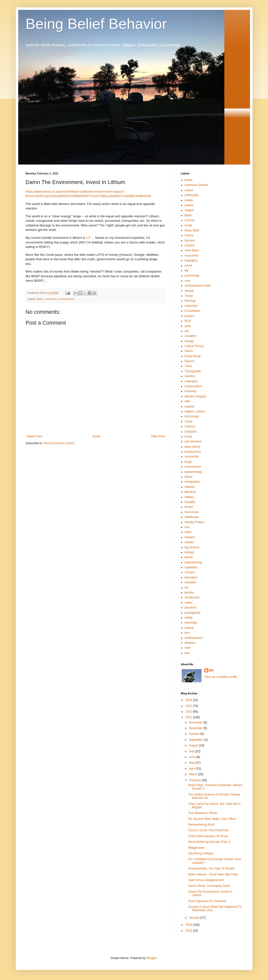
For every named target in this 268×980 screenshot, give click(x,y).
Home (96, 436)
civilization (191, 381)
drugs (188, 462)
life (187, 271)
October (195, 734)
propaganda (193, 613)
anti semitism (193, 442)
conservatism (193, 386)
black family (192, 447)
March (193, 774)
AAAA (189, 266)
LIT (88, 238)
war (187, 653)
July (192, 751)
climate (189, 291)
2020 (189, 925)
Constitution (192, 311)
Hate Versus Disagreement (206, 880)
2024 (189, 700)
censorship (192, 457)
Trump (189, 296)
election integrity (195, 396)
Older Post (158, 436)
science (190, 245)
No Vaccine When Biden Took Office (212, 819)
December (196, 722)
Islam (188, 532)
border (189, 557)
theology (190, 301)
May (192, 763)
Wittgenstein (196, 848)
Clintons (190, 426)
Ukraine (190, 537)
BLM (188, 321)
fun (187, 588)
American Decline (196, 185)
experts (189, 407)
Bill (212, 670)
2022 (189, 712)
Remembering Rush (201, 825)
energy (189, 341)
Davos (189, 351)
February (195, 780)
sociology (191, 623)
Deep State (192, 230)
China (188, 422)
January (195, 918)
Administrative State (198, 286)
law (187, 331)
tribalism (190, 643)
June (192, 757)
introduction (192, 597)
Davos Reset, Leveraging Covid (209, 886)
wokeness (191, 306)
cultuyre (190, 572)
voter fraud (192, 250)
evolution (191, 582)
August (194, 745)
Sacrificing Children (201, 853)
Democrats (192, 512)
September (197, 740)
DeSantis (191, 432)
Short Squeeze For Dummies (207, 901)
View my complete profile (221, 677)
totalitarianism (194, 638)
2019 (189, 931)
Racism (190, 361)
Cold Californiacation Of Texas (208, 836)
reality (189, 618)
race (188, 281)
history (189, 235)
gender (189, 592)
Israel (188, 437)
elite (187, 401)
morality (190, 502)
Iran (187, 527)
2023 (189, 706)
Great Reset (193, 356)
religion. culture (195, 411)
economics (52, 299)
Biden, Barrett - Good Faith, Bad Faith (213, 874)
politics (189, 205)
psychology (192, 276)
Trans (188, 366)
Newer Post (35, 436)
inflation (190, 487)
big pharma (192, 547)
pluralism (191, 608)
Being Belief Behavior (96, 24)
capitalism (191, 567)
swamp (189, 628)
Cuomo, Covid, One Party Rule (208, 830)
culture (189, 190)
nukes (189, 603)
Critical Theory (194, 346)
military (189, 497)
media (189, 200)
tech (188, 633)
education (191, 577)
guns (188, 326)
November (196, 728)
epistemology (193, 472)
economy (191, 391)
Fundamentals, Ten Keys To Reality (211, 869)
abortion (190, 376)
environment (67, 299)
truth (188, 648)
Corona (189, 220)
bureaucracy (193, 452)
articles (189, 542)
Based (189, 507)
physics (190, 316)
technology (192, 416)
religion (189, 210)
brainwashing (193, 562)
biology (189, 552)
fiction (188, 477)
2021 (189, 717)
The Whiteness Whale (203, 813)
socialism (191, 336)
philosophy (192, 195)
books (189, 180)
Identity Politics (195, 522)
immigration (192, 482)
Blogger (152, 958)
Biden (40, 299)
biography (191, 260)
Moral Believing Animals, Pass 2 (209, 842)
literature (190, 492)
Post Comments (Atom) (59, 443)
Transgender (193, 371)
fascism (190, 240)
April (192, 769)
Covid (188, 225)
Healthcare (192, 517)
